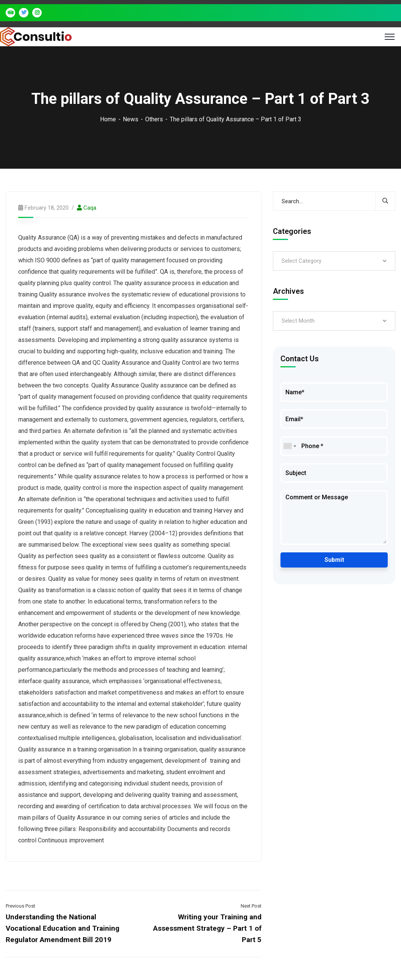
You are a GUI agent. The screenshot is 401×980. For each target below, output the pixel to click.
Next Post (251, 906)
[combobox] (290, 446)
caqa (90, 208)
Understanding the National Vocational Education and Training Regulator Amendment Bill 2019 (63, 928)
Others (154, 119)
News (131, 119)
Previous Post (20, 906)
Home (108, 119)
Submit (334, 560)
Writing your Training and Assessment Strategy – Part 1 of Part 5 (207, 928)
